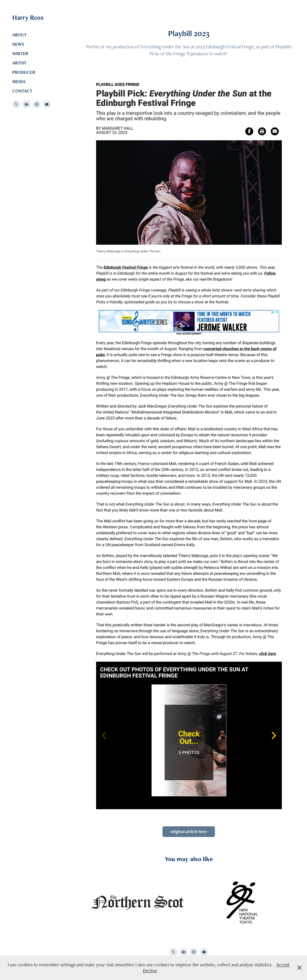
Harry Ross (28, 17)
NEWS (18, 44)
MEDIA (19, 82)
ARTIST (19, 63)
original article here (189, 832)
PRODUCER (24, 72)
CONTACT (22, 91)
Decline (150, 971)
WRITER (20, 53)
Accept (283, 965)
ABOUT (20, 35)
